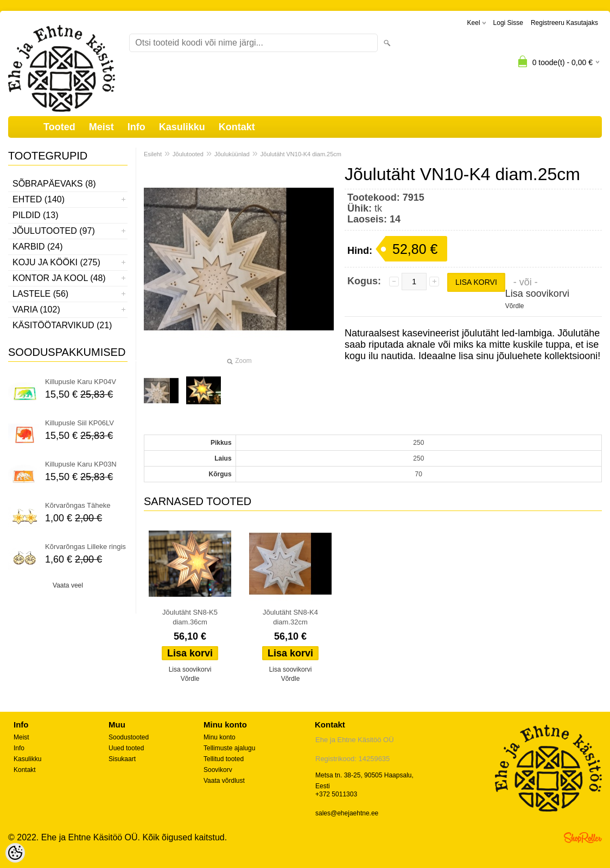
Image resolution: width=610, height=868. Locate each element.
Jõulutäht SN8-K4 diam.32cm (290, 617)
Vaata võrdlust (224, 781)
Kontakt (237, 127)
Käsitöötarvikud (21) (62, 325)
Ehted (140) (39, 199)
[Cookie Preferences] (15, 853)
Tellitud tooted (224, 759)
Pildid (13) (35, 215)
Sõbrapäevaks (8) (54, 184)
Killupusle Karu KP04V (81, 382)
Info (136, 127)
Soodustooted (129, 737)
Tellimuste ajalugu (229, 748)
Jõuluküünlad (232, 154)
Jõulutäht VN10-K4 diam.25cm (301, 154)
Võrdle (515, 306)
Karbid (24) (37, 247)
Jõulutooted (188, 154)
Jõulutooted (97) (54, 231)
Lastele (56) (40, 294)
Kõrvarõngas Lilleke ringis (85, 547)
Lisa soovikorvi (537, 293)
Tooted (59, 127)
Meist (101, 127)
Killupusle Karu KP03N (81, 464)
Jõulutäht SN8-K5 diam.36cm (190, 617)
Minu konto (220, 737)
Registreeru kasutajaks (564, 23)
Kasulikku (182, 127)
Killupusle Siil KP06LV (80, 423)
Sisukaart (122, 759)
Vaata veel (68, 585)
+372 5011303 (336, 794)
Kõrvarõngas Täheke (78, 505)
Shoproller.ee (583, 838)
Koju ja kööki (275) (56, 262)
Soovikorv (218, 770)
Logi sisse (508, 23)
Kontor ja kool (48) (59, 278)
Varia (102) (36, 309)
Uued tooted (126, 748)
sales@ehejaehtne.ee (347, 813)
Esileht (153, 154)
